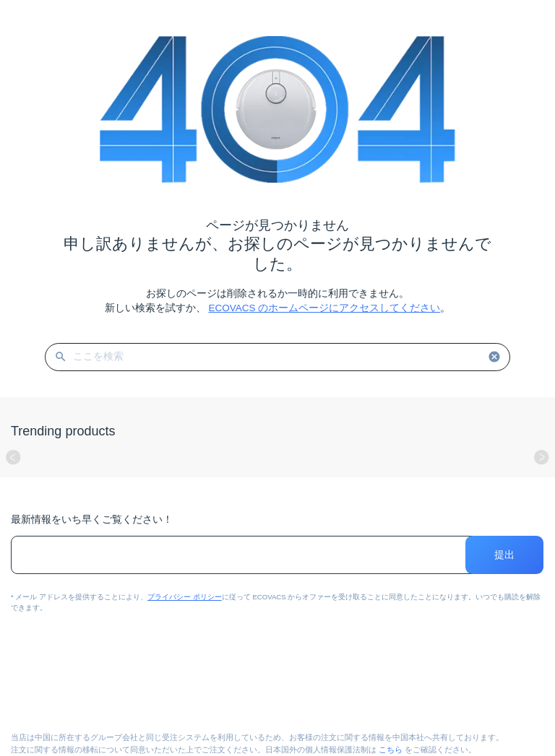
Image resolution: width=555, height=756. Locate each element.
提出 (505, 555)
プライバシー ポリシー (185, 597)
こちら (391, 750)
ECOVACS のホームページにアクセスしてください (324, 308)
